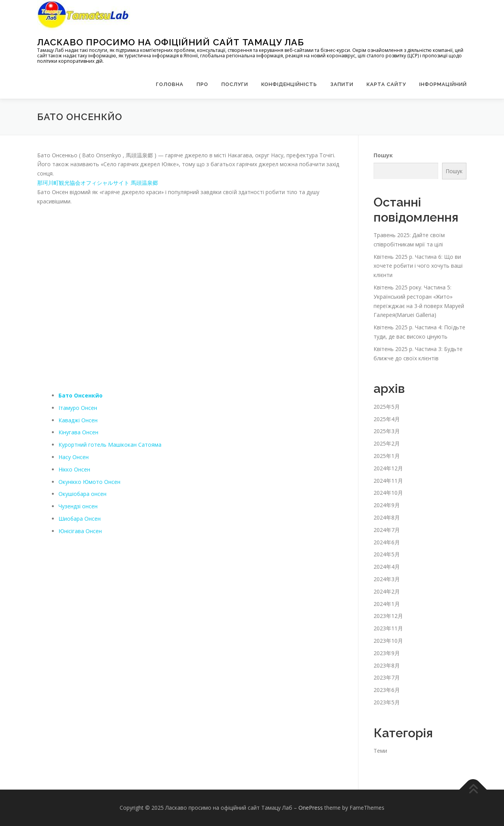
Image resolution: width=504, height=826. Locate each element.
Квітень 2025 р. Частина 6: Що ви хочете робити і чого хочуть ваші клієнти (418, 266)
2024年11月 (388, 481)
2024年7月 (387, 530)
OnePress (311, 808)
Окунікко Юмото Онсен (89, 482)
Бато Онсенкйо (81, 395)
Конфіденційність (289, 84)
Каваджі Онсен (78, 420)
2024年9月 (387, 505)
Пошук (383, 155)
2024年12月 (388, 468)
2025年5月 (387, 407)
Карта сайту (386, 84)
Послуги (235, 84)
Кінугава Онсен (78, 432)
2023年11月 (388, 628)
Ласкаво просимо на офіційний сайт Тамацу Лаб (171, 42)
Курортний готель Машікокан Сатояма (110, 445)
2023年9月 (387, 653)
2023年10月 (388, 641)
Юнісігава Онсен (80, 531)
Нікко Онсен (74, 469)
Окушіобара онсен (83, 494)
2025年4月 (387, 419)
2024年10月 (388, 493)
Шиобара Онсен (80, 519)
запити (342, 84)
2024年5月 (387, 554)
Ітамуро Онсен (78, 408)
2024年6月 (387, 542)
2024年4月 (387, 567)
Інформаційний (443, 84)
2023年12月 (388, 616)
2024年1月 (387, 604)
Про (202, 84)
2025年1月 (387, 456)
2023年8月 (387, 665)
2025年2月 (387, 443)
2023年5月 (387, 702)
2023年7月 (387, 677)
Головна (170, 84)
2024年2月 (387, 591)
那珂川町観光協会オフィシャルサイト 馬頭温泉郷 (98, 183)
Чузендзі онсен (78, 506)
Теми (380, 751)
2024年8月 (387, 517)
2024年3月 (387, 579)
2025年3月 (387, 431)
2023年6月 (387, 690)
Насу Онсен (74, 457)
